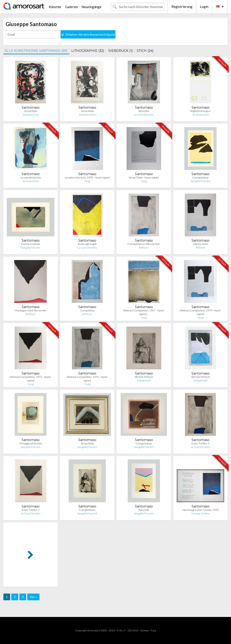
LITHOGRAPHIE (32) (88, 51)
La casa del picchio (31, 177)
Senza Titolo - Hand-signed (144, 177)
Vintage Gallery (200, 513)
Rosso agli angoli (87, 244)
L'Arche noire (201, 244)
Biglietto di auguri (201, 111)
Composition (87, 310)
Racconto (144, 510)
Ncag (87, 181)
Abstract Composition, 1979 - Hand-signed (200, 312)
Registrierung (182, 7)
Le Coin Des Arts (144, 115)
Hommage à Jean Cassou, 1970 (200, 510)
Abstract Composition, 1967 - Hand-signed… (144, 312)
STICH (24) (145, 51)
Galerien (72, 7)
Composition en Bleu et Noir (144, 244)
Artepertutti (144, 380)
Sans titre (144, 111)
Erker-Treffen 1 (31, 510)
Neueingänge (91, 7)
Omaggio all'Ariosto (31, 443)
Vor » (33, 597)
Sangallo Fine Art (200, 181)
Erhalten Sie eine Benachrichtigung (88, 34)
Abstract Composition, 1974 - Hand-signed (87, 379)
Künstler (55, 7)
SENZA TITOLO (144, 377)
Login (204, 7)
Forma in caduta (31, 244)
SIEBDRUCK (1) (120, 51)
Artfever (144, 248)
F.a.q (153, 630)
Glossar (145, 630)
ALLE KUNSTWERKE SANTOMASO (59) (36, 51)
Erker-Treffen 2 (200, 443)
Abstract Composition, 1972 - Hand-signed (31, 379)
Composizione (200, 177)
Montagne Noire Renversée (31, 310)
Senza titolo (31, 111)
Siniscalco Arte (31, 115)
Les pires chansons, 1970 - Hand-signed (87, 177)
